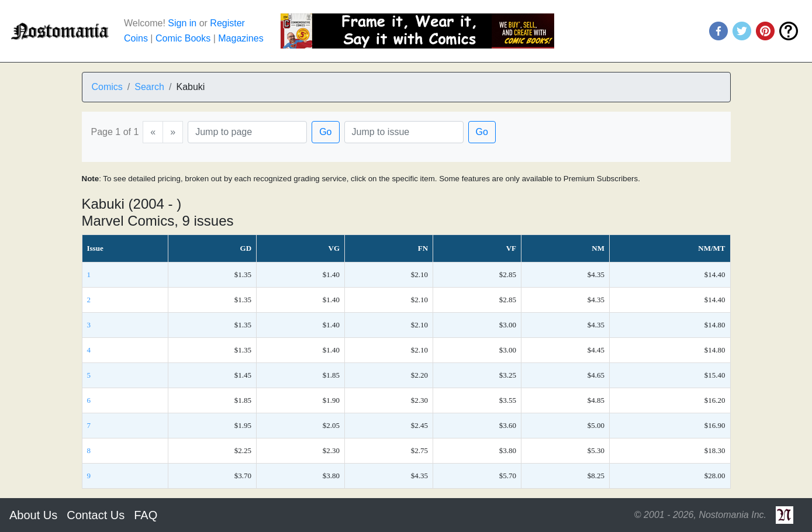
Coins (136, 38)
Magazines (241, 38)
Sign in (182, 23)
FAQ (146, 515)
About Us (33, 515)
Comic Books (183, 38)
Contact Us (96, 515)
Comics (107, 87)
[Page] (247, 132)
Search (149, 87)
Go (325, 132)
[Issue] (404, 132)
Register (227, 23)
